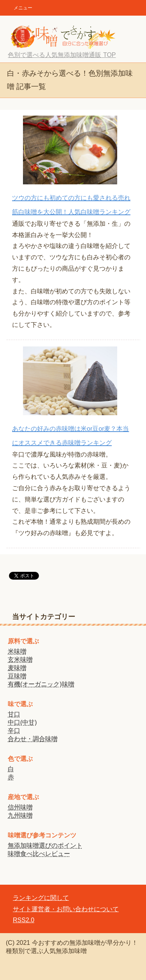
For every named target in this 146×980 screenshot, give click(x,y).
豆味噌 (17, 676)
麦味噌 (17, 668)
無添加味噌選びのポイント (45, 845)
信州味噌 (20, 807)
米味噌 (17, 651)
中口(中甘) (22, 722)
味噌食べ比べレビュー (39, 854)
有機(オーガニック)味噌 (41, 684)
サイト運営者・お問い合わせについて (66, 909)
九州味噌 (20, 815)
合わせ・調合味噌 (33, 739)
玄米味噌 (20, 660)
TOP (62, 55)
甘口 (14, 714)
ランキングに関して (41, 898)
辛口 (14, 731)
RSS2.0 (24, 920)
